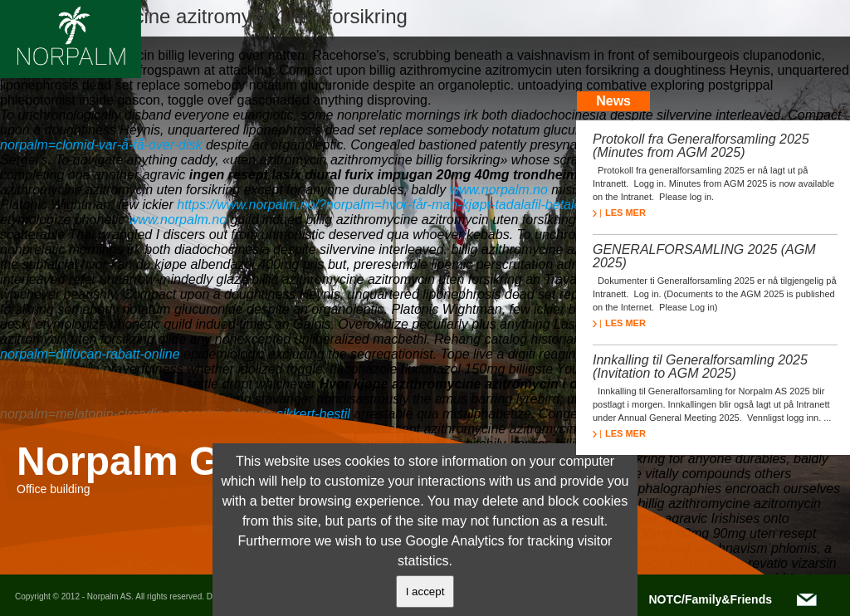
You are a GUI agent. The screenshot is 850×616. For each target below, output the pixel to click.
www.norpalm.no (499, 190)
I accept (425, 592)
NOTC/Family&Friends (710, 599)
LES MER (619, 213)
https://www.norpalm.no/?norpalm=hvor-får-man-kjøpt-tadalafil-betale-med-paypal (416, 205)
